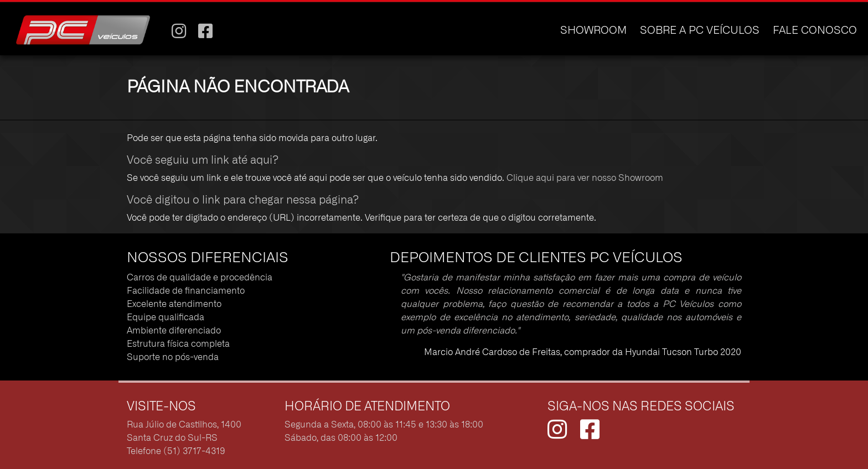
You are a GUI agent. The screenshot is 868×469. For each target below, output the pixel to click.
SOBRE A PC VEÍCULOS (700, 31)
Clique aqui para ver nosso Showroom (585, 178)
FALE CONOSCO (815, 31)
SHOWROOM (593, 31)
